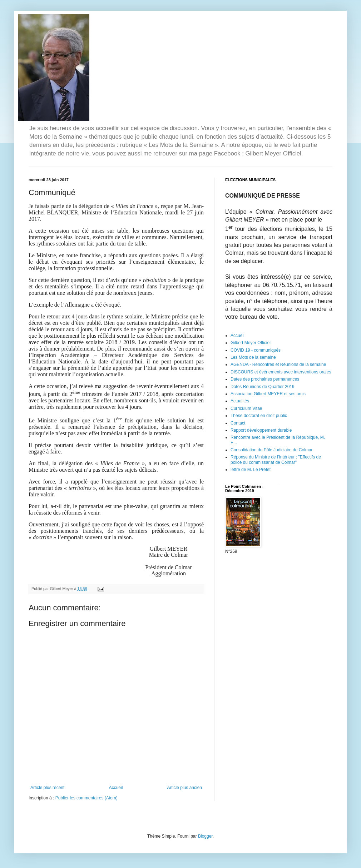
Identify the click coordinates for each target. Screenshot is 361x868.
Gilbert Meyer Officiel (251, 343)
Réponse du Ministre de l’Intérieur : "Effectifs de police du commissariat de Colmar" (276, 460)
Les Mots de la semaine (253, 357)
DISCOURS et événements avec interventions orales (281, 372)
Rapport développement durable (261, 430)
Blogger (205, 836)
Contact (238, 423)
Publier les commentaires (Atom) (86, 798)
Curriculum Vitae (246, 408)
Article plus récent (47, 788)
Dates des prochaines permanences (265, 379)
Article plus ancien (185, 788)
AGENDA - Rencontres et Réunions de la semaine (278, 364)
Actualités (240, 401)
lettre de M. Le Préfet (251, 470)
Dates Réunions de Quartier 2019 (263, 387)
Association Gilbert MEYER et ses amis (268, 394)
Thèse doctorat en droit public (259, 416)
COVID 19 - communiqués (256, 350)
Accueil (116, 788)
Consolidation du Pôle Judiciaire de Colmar (271, 450)
